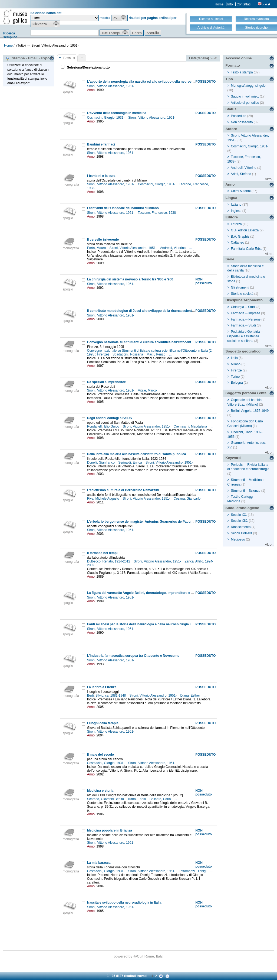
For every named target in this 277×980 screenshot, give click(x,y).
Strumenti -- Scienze (246, 491)
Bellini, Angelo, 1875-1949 (250, 411)
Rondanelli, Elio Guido (104, 426)
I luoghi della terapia (103, 723)
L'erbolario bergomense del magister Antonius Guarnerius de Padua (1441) (145, 522)
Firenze (236, 370)
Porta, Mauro (97, 248)
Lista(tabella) (203, 58)
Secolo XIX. (240, 521)
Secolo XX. (239, 515)
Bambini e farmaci (101, 144)
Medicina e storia (100, 791)
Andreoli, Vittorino (173, 248)
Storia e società (242, 294)
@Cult (139, 956)
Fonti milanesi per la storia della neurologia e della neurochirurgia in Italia (144, 624)
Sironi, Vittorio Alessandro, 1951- (111, 86)
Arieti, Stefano (241, 174)
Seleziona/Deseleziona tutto (88, 67)
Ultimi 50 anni (241, 191)
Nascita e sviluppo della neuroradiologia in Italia (124, 903)
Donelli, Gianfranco (101, 462)
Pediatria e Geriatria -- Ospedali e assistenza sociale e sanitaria (245, 336)
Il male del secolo (100, 755)
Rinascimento (241, 527)
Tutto (67, 58)
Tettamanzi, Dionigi (193, 871)
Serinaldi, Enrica (131, 462)
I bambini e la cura (101, 176)
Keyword (233, 458)
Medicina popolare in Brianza (110, 830)
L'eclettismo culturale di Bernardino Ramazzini (123, 490)
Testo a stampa (242, 72)
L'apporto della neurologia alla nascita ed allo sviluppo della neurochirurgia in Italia (151, 82)
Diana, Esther (190, 696)
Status (231, 109)
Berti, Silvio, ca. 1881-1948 (107, 696)
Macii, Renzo (156, 354)
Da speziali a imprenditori (107, 382)
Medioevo (238, 539)
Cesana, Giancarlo (188, 499)
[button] (119, 18)
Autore (231, 129)
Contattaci (244, 4)
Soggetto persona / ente (246, 393)
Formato (233, 65)
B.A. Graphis (240, 237)
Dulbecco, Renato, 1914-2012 (109, 561)
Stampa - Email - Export (29, 58)
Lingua (231, 198)
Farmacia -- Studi (243, 325)
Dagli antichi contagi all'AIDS (110, 418)
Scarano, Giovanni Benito (106, 799)
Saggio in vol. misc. (245, 96)
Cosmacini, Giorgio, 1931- (106, 118)
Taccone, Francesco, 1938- (158, 213)
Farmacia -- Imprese (246, 313)
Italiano (236, 205)
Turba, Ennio (137, 799)
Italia (234, 358)
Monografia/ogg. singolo (248, 86)
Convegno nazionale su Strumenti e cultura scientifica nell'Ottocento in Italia (146, 342)
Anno (230, 184)
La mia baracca (99, 863)
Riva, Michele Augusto (104, 499)
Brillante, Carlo (161, 799)
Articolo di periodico (245, 103)
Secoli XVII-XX (242, 533)
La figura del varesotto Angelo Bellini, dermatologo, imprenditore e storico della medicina (156, 593)
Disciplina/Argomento (244, 300)
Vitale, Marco (148, 390)
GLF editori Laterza (245, 230)
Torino (235, 377)
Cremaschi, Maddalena (191, 426)
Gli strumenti (240, 287)
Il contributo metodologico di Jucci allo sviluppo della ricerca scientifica (143, 311)
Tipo (229, 79)
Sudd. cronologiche (242, 508)
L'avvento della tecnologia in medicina (117, 113)
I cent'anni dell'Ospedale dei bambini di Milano (123, 208)
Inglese (236, 211)
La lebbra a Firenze (102, 687)
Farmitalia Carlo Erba (246, 249)
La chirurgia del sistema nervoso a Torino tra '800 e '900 (130, 279)
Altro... (270, 179)
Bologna (237, 383)
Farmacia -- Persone (246, 319)
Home (219, 4)
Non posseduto (242, 122)
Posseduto (239, 116)
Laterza (236, 224)
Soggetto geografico (243, 351)
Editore (232, 217)
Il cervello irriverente (103, 240)
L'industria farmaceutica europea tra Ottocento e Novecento (133, 656)
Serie (230, 259)
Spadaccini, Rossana (128, 354)
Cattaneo (238, 242)
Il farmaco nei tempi (102, 553)
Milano (236, 364)
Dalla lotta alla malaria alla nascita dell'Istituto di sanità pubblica (137, 454)
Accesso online (239, 58)
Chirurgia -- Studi (243, 307)
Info (230, 4)
